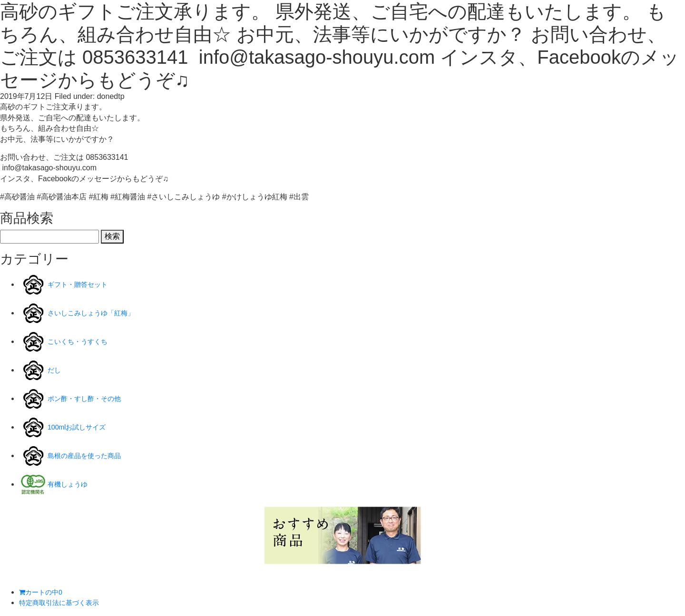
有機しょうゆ (70, 484)
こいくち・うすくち (82, 341)
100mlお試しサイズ (81, 427)
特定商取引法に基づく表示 (65, 602)
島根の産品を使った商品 (89, 455)
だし (55, 370)
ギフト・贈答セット (82, 284)
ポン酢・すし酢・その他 (89, 398)
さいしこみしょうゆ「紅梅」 (97, 313)
